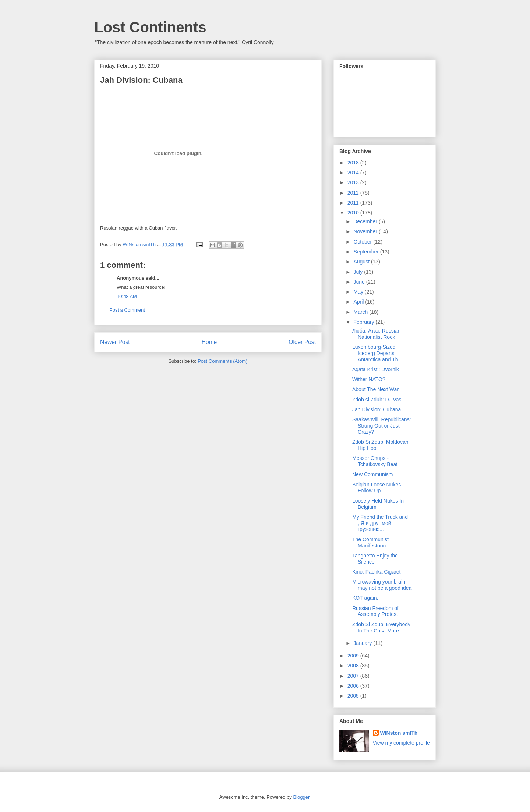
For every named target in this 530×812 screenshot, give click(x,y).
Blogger (301, 797)
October (363, 242)
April (359, 302)
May (359, 292)
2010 (354, 213)
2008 (354, 666)
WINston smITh (399, 733)
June (360, 282)
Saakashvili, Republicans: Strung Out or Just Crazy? (382, 426)
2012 (354, 193)
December (366, 221)
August (362, 262)
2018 (354, 163)
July (359, 272)
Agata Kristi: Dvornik (376, 369)
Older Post (302, 342)
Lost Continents (150, 27)
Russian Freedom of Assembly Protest (375, 611)
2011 (354, 203)
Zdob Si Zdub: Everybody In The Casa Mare (381, 627)
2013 (354, 182)
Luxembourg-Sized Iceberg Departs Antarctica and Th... (377, 353)
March (361, 312)
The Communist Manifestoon (370, 542)
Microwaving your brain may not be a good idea (382, 585)
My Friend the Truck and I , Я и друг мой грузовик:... (381, 523)
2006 (354, 686)
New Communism (372, 474)
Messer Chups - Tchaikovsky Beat (375, 461)
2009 (354, 656)
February (364, 322)
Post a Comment (127, 310)
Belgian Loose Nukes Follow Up (377, 488)
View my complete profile (401, 743)
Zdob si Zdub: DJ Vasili (379, 400)
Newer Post (115, 342)
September (367, 252)
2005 (354, 696)
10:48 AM (127, 296)
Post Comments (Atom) (222, 361)
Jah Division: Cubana (377, 409)
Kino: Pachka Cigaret (377, 572)
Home (209, 342)
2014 (354, 173)
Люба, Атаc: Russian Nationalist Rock (376, 334)
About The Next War (375, 389)
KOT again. (365, 598)
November (366, 231)
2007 (354, 676)
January (363, 643)
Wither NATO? (369, 379)
